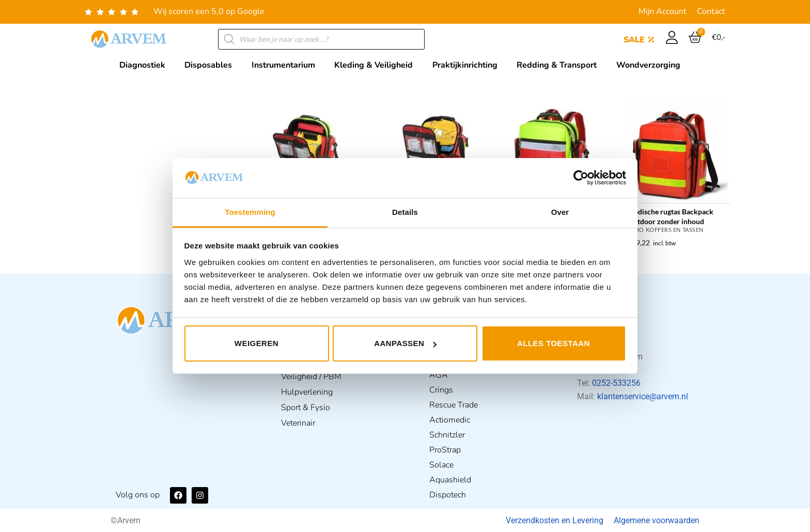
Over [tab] (560, 212)
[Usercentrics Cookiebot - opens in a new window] (581, 178)
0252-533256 (616, 383)
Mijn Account (663, 11)
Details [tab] (405, 212)
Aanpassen (405, 343)
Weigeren (256, 343)
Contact (711, 11)
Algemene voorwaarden (657, 520)
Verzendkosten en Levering (555, 520)
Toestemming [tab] (250, 212)
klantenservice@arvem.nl (643, 396)
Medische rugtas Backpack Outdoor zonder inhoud (671, 216)
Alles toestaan (554, 343)
